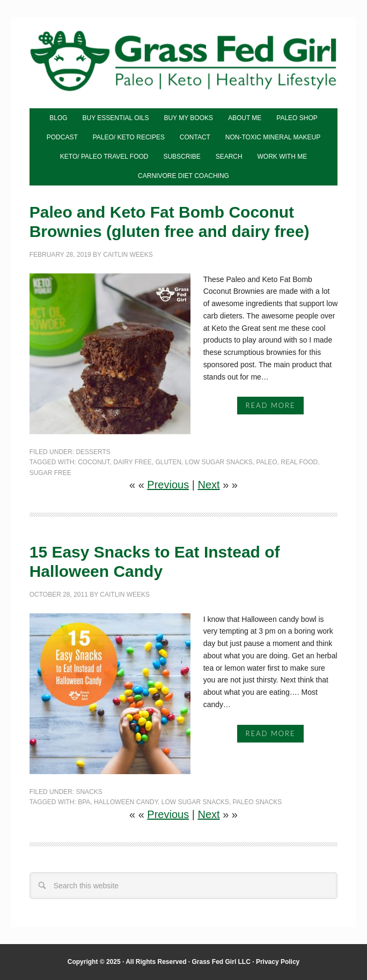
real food (299, 462)
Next (208, 485)
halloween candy (126, 802)
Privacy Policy (278, 962)
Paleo (266, 462)
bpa (84, 802)
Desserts (93, 452)
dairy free (133, 462)
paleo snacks (257, 802)
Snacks (89, 792)
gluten (168, 462)
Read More (271, 405)
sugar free (50, 473)
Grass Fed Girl (184, 64)
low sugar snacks (219, 462)
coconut (94, 462)
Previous (168, 485)
